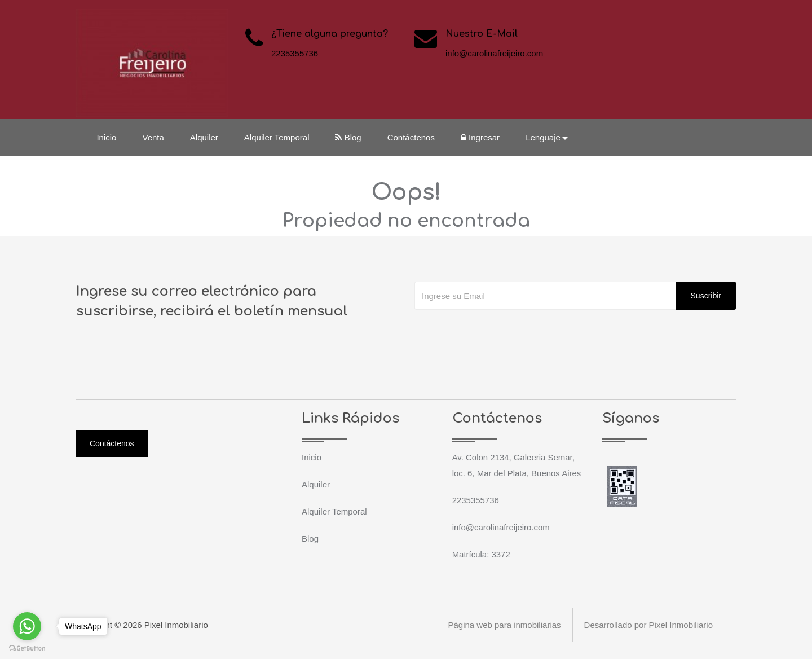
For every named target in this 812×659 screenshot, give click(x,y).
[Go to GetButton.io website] (27, 648)
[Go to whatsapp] (27, 626)
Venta (153, 137)
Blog (348, 137)
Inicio (107, 137)
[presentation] (500, 332)
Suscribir (706, 296)
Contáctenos (411, 137)
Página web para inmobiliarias (504, 625)
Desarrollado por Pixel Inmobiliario (648, 625)
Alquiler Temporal (277, 137)
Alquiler (204, 137)
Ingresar (481, 137)
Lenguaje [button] (544, 137)
